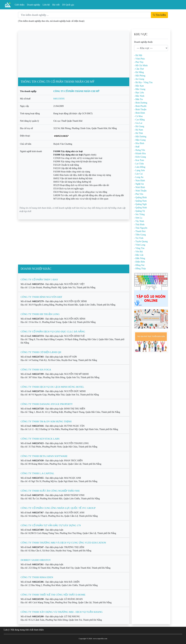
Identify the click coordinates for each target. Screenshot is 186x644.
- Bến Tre (139, 99)
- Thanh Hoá (140, 231)
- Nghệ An (139, 184)
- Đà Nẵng (139, 72)
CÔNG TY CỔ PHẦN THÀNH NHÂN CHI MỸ (76, 91)
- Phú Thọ (139, 62)
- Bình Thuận (140, 109)
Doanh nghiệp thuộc (143, 42)
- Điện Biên (139, 262)
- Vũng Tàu (139, 248)
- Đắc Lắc (139, 255)
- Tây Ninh (139, 221)
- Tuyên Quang (141, 241)
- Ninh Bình (139, 187)
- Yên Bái (138, 252)
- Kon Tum (139, 160)
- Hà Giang (139, 126)
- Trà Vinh (139, 238)
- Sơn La (138, 218)
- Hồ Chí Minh (141, 65)
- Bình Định (139, 113)
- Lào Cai (138, 174)
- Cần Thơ (139, 69)
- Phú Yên (139, 194)
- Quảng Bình (140, 197)
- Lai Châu (139, 164)
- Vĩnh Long (140, 245)
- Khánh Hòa (140, 153)
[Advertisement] (74, 53)
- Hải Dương (140, 137)
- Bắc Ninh (139, 96)
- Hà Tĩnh (138, 133)
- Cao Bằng (139, 120)
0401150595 (59, 99)
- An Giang (139, 79)
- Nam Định (139, 181)
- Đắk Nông (140, 258)
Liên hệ (46, 5)
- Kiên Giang (140, 157)
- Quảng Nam (140, 201)
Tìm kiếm (159, 15)
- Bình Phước (140, 106)
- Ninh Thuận (140, 191)
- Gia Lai (138, 123)
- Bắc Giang (140, 89)
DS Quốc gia (68, 5)
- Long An (139, 177)
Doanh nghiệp (34, 5)
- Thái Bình (139, 225)
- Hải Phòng (140, 76)
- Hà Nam (139, 130)
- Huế (137, 147)
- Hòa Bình (139, 143)
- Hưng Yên (140, 150)
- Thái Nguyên (141, 228)
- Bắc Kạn (139, 86)
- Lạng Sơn (139, 170)
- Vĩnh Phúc (139, 59)
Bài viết (56, 5)
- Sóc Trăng (139, 214)
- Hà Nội (138, 55)
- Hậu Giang (140, 140)
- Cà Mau (138, 116)
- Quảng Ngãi (140, 204)
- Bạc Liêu (139, 93)
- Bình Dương (141, 103)
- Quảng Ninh (140, 208)
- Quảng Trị (139, 211)
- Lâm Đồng (140, 167)
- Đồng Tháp (140, 269)
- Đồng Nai (139, 265)
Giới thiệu (20, 5)
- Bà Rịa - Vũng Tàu (143, 82)
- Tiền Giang (140, 235)
